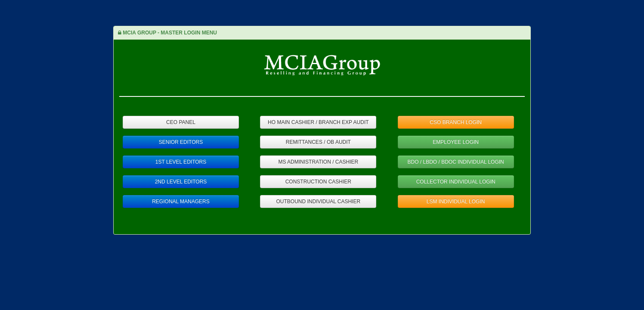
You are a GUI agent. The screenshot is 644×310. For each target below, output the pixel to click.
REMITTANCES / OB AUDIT (318, 142)
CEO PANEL (181, 122)
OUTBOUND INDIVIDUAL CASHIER (319, 201)
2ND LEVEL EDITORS (181, 182)
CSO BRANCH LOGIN (456, 122)
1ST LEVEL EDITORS (181, 162)
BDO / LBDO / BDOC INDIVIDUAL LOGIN (456, 162)
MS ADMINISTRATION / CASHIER (318, 162)
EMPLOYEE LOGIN (456, 142)
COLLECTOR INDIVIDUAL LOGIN (456, 182)
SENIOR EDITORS (181, 142)
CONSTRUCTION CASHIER (318, 182)
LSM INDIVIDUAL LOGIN (456, 201)
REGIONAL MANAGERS (181, 201)
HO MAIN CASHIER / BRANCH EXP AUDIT (318, 122)
